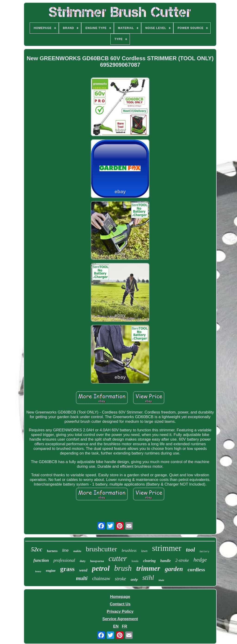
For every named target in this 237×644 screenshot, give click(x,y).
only (134, 579)
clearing (149, 561)
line (65, 550)
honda (135, 561)
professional (64, 560)
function (41, 560)
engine (51, 571)
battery (204, 552)
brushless (129, 551)
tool (190, 550)
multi (82, 578)
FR (125, 626)
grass (67, 569)
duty (83, 561)
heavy (38, 571)
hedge (200, 560)
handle (165, 561)
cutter (118, 558)
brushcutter (101, 549)
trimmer (148, 568)
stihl (148, 578)
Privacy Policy (120, 611)
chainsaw (101, 578)
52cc (37, 549)
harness (52, 551)
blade (161, 580)
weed (83, 570)
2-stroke (182, 560)
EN (116, 626)
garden (174, 569)
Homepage (120, 597)
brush (123, 568)
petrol (101, 568)
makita (77, 551)
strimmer (167, 548)
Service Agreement (120, 619)
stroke (120, 579)
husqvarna (97, 561)
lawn (144, 551)
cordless (196, 570)
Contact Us (120, 604)
